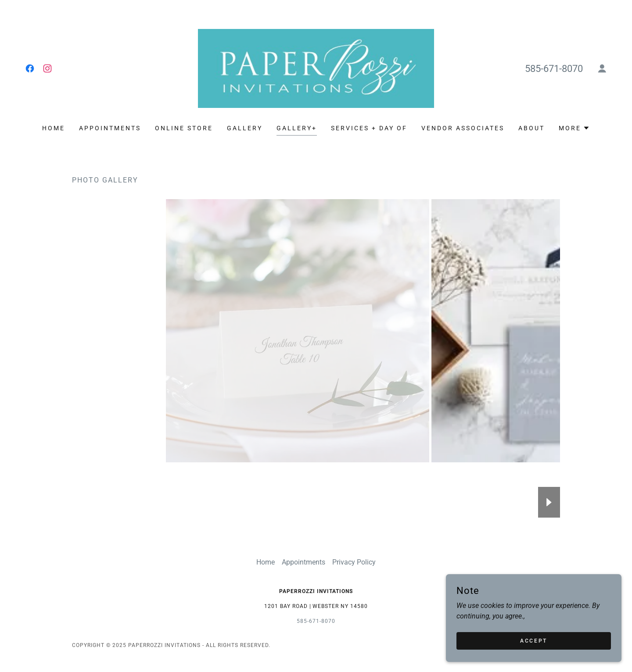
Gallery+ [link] (297, 128)
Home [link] (54, 128)
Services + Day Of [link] (369, 128)
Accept (533, 640)
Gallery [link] (245, 128)
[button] (602, 68)
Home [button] (266, 562)
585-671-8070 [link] (554, 69)
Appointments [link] (110, 128)
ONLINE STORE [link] (184, 128)
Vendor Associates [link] (463, 128)
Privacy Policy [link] (354, 562)
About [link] (531, 128)
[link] (30, 68)
